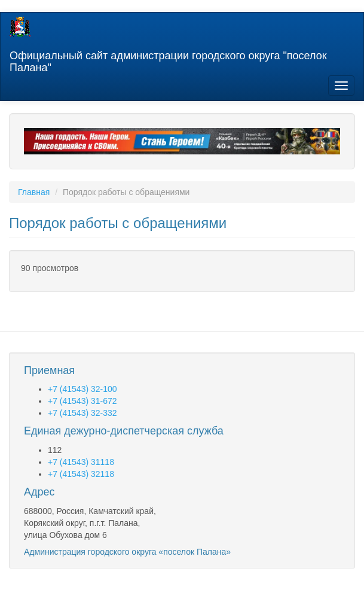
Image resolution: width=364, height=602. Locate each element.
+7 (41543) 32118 (81, 474)
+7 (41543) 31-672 (82, 401)
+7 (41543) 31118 (81, 462)
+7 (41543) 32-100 (82, 389)
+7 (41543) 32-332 (82, 413)
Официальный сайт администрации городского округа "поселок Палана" (168, 60)
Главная (34, 192)
